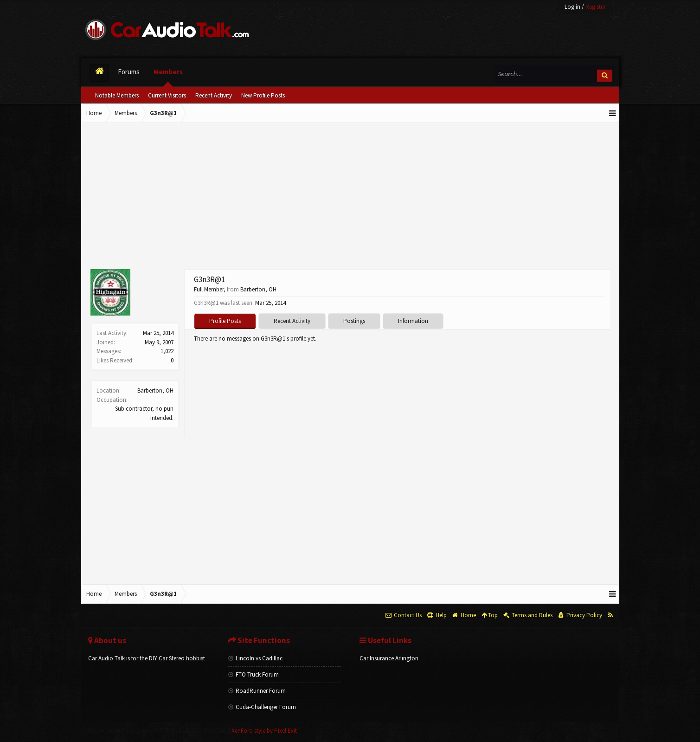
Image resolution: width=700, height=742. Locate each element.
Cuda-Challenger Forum (262, 707)
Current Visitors (167, 95)
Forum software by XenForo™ (158, 731)
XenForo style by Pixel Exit (264, 731)
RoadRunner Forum (257, 691)
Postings (354, 321)
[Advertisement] (350, 197)
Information (413, 321)
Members (168, 72)
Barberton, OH (155, 390)
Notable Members (117, 95)
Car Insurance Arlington (389, 658)
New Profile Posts (263, 95)
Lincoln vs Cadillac (255, 658)
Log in (572, 7)
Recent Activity (214, 95)
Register (595, 7)
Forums (129, 72)
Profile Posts (225, 321)
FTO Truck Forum (254, 674)
